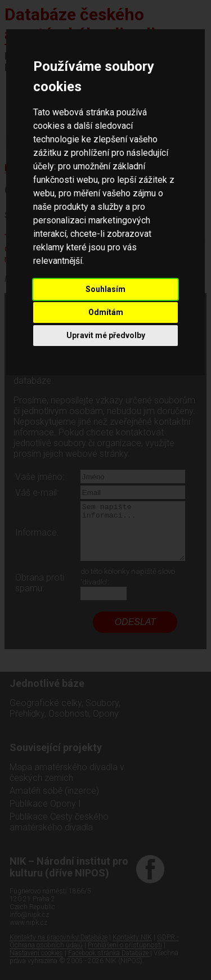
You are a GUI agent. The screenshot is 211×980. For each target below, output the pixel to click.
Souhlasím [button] (105, 289)
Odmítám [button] (106, 312)
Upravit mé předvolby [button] (106, 335)
